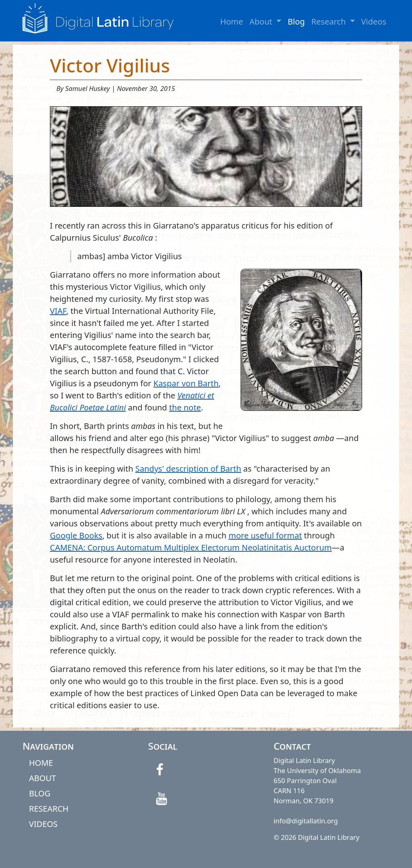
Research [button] (335, 21)
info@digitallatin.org (306, 821)
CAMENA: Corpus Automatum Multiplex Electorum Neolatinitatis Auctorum (191, 547)
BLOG (40, 793)
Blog (296, 22)
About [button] (267, 21)
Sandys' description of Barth (188, 469)
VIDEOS (43, 824)
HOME (41, 763)
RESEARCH (49, 809)
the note (185, 407)
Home (232, 22)
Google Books (76, 535)
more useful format (265, 535)
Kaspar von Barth (186, 383)
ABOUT (42, 778)
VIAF (58, 311)
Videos (374, 22)
